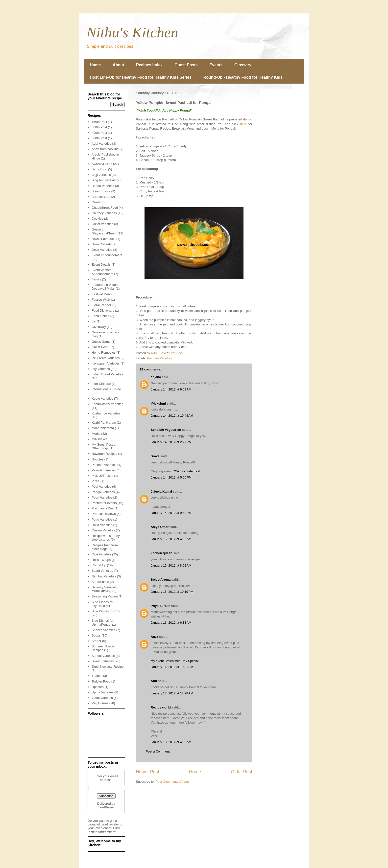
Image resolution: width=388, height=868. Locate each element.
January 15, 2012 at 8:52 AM (171, 565)
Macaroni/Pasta (103, 428)
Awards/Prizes (102, 164)
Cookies (97, 218)
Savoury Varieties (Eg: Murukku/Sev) (107, 589)
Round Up (99, 565)
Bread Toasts (101, 191)
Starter (96, 641)
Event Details (101, 264)
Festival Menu (102, 294)
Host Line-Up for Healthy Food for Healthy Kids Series (141, 77)
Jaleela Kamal (161, 491)
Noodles (97, 459)
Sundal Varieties (103, 656)
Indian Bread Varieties (107, 374)
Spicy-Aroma (161, 580)
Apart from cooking (105, 149)
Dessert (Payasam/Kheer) (104, 231)
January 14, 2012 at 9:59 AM (171, 389)
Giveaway (99, 327)
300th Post (99, 127)
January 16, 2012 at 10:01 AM (172, 667)
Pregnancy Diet (103, 508)
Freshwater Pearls (103, 832)
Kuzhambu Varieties (106, 413)
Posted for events (104, 503)
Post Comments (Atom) (172, 782)
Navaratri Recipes (104, 454)
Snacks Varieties (103, 630)
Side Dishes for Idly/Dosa (102, 604)
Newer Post (147, 772)
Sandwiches (100, 582)
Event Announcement (107, 255)
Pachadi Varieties (160, 358)
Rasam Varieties (103, 530)
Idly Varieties (101, 369)
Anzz (154, 637)
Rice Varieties (101, 554)
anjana (156, 377)
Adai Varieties (101, 144)
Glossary (243, 65)
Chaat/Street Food (105, 208)
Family (96, 279)
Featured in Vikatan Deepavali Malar (106, 287)
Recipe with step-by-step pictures (106, 538)
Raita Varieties (102, 525)
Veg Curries (100, 703)
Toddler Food (101, 681)
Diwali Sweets (102, 244)
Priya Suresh (161, 606)
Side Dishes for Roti (106, 611)
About (118, 65)
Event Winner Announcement (102, 272)
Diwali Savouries (103, 239)
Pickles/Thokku (102, 476)
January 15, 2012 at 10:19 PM (172, 592)
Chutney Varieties (104, 213)
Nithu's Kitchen (132, 32)
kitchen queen (161, 553)
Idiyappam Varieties (106, 363)
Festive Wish (101, 300)
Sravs (155, 456)
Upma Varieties (102, 692)
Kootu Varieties (102, 399)
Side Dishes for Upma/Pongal (102, 623)
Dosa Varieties (102, 250)
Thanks (97, 676)
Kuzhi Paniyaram (104, 423)
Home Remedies (104, 353)
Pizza (96, 481)
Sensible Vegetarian (166, 430)
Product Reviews (104, 514)
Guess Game (101, 342)
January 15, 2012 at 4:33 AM (171, 539)
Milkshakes (99, 439)
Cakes (96, 202)
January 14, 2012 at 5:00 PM (171, 477)
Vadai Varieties (102, 698)
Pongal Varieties (103, 492)
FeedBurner (106, 807)
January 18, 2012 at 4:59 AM (171, 742)
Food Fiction (100, 316)
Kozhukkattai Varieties (107, 404)
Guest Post (99, 347)
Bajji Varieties (101, 175)
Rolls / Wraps (101, 560)
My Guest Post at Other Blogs (104, 446)
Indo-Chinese (101, 384)
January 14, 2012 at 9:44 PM (171, 513)
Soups (96, 635)
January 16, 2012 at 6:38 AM (171, 623)
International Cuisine (106, 389)
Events (216, 65)
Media (96, 434)
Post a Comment (158, 751)
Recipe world (161, 707)
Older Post (242, 772)
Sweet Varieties (103, 661)
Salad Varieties (102, 571)
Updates (97, 687)
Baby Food (99, 169)
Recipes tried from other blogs (105, 547)
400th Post (99, 133)
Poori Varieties (102, 497)
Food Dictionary (103, 310)
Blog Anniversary (104, 180)
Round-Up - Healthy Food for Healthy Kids (243, 77)
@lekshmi (158, 403)
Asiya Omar (160, 527)
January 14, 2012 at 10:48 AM (172, 416)
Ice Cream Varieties (106, 358)
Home (95, 65)
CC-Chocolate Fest (186, 471)
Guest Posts (186, 65)
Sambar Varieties (104, 576)
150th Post (99, 122)
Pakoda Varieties (104, 470)
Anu (154, 681)
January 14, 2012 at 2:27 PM (171, 442)
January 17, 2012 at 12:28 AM (172, 693)
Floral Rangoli (101, 305)
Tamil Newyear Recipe (108, 667)
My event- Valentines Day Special (175, 661)
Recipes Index (149, 65)
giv (94, 321)
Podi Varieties (101, 487)
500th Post (99, 138)
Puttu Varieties (102, 519)
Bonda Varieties (103, 186)
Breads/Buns (101, 197)
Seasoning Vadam (105, 596)
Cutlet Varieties (102, 224)
